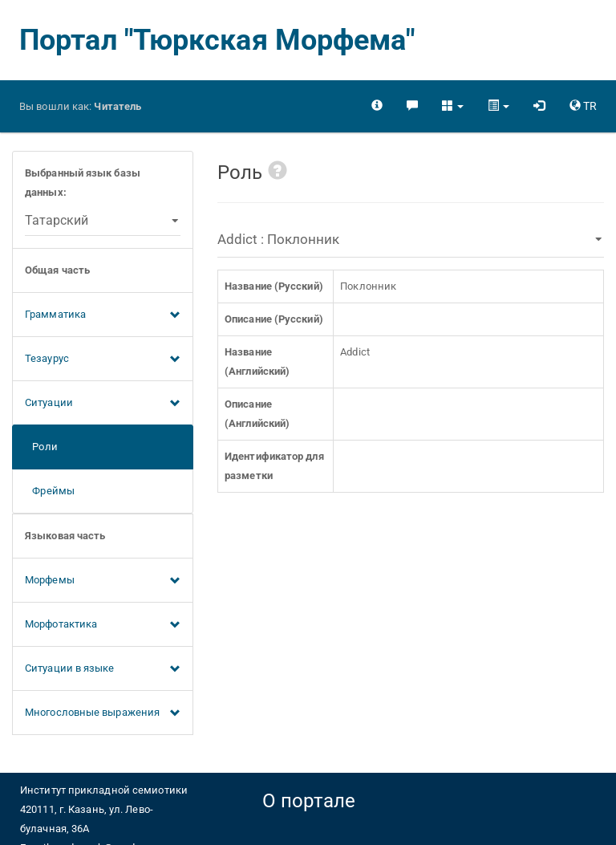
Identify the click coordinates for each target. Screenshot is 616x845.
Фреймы (50, 491)
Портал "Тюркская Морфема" (217, 40)
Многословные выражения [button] (103, 713)
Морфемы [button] (103, 581)
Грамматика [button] (103, 315)
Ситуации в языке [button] (103, 669)
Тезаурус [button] (103, 360)
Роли (41, 447)
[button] (453, 106)
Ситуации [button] (103, 404)
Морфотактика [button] (103, 625)
